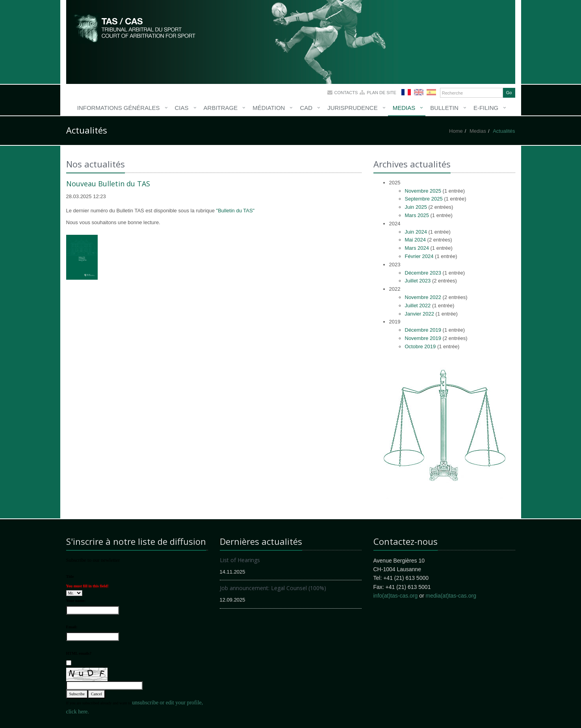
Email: (72, 627)
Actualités (504, 131)
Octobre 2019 (420, 346)
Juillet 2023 (418, 281)
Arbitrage (221, 108)
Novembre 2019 (423, 338)
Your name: (76, 601)
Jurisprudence (353, 108)
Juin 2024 (416, 232)
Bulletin (444, 108)
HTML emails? (79, 653)
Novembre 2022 (423, 297)
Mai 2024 (415, 240)
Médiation (269, 108)
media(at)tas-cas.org (451, 596)
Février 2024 (419, 256)
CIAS (182, 108)
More (135, 28)
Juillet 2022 (418, 305)
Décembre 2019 (423, 330)
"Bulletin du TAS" (236, 211)
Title (70, 577)
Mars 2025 (417, 215)
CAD (306, 108)
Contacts (346, 93)
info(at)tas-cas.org (396, 596)
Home (456, 131)
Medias (404, 108)
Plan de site (381, 93)
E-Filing (486, 108)
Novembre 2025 (423, 191)
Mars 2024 (417, 248)
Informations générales (119, 108)
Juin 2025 (416, 207)
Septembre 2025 (424, 199)
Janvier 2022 (420, 314)
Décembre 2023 (423, 273)
